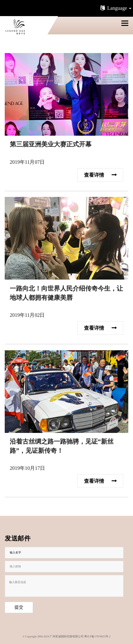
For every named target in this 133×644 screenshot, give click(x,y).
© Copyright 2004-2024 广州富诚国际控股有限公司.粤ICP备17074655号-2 (67, 636)
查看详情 (100, 174)
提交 (19, 607)
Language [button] (115, 8)
